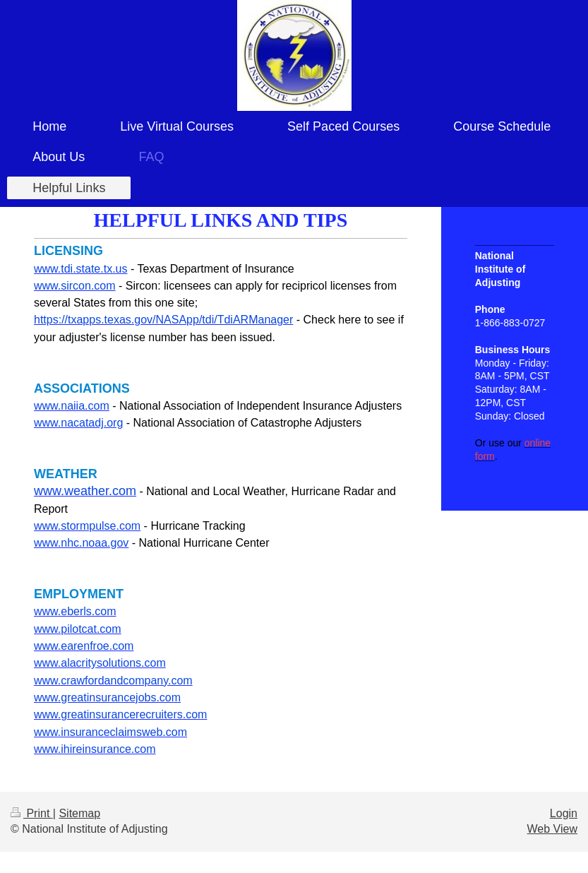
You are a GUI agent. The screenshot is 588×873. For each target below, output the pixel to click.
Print (32, 813)
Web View (552, 829)
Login (564, 813)
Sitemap (79, 813)
